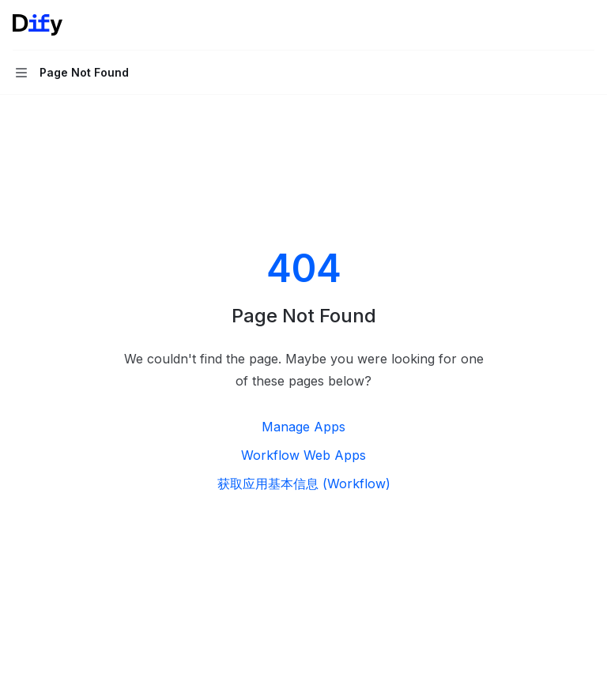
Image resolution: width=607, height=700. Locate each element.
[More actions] (586, 25)
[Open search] (556, 25)
